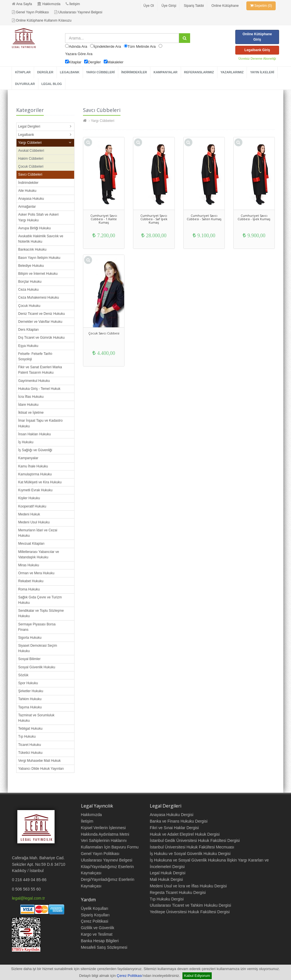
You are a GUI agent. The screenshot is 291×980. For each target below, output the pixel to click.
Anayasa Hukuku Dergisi (172, 815)
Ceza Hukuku (28, 290)
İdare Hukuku (28, 405)
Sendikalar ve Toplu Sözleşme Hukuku (41, 613)
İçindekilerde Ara (107, 46)
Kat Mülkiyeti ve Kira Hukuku (40, 482)
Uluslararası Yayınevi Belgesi (78, 12)
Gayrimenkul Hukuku (34, 381)
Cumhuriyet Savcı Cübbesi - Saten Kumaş (204, 217)
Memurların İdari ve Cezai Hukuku (38, 533)
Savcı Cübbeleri (30, 174)
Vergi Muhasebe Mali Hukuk (39, 761)
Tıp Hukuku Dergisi (167, 899)
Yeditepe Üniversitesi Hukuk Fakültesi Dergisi (190, 912)
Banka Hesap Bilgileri (100, 941)
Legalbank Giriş (257, 50)
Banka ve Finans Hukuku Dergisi (179, 821)
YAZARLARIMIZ (232, 72)
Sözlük (23, 675)
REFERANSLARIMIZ (199, 72)
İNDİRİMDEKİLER (134, 72)
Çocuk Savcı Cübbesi (104, 333)
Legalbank (26, 135)
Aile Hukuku (27, 191)
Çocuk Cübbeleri (31, 167)
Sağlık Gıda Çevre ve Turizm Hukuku (40, 600)
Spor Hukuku (28, 683)
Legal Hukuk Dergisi (168, 873)
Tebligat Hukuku (30, 729)
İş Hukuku (26, 442)
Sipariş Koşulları (95, 915)
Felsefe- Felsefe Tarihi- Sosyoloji (36, 356)
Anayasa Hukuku (31, 199)
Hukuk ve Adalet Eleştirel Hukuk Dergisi (185, 834)
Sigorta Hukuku (30, 638)
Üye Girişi (169, 6)
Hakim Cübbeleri (31, 159)
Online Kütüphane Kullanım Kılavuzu (42, 20)
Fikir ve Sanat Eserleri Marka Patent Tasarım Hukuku (40, 370)
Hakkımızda (49, 4)
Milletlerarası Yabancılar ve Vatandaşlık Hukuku (39, 554)
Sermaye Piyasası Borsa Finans (37, 627)
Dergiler (94, 62)
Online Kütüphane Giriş (257, 37)
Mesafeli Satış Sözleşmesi (104, 947)
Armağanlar (27, 207)
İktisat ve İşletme (31, 413)
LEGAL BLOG (52, 84)
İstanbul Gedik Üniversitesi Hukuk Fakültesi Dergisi (195, 840)
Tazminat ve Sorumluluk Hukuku (36, 718)
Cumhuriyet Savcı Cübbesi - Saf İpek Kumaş (154, 219)
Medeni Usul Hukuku (34, 522)
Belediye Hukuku (31, 266)
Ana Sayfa (22, 4)
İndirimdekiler (28, 183)
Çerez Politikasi (95, 921)
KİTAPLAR (23, 72)
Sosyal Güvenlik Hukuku (37, 667)
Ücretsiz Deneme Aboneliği (257, 59)
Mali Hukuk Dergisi (166, 879)
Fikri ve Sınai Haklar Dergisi (174, 828)
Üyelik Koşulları (95, 908)
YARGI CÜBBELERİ (100, 72)
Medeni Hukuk (29, 514)
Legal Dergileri (29, 126)
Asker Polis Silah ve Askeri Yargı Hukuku (38, 217)
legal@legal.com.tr (28, 898)
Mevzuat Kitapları (31, 544)
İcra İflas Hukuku (31, 397)
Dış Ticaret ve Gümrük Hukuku (41, 338)
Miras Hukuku (29, 565)
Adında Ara (78, 46)
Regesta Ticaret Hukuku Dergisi (178, 892)
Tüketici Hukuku (30, 753)
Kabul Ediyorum (197, 976)
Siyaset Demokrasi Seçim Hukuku (38, 648)
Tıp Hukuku (27, 736)
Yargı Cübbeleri (30, 143)
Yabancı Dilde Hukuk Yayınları (41, 769)
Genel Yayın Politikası (30, 12)
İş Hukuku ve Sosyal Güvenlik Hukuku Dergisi (190, 854)
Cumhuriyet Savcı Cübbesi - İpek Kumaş (254, 217)
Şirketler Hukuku (31, 691)
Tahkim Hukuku (30, 699)
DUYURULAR (25, 84)
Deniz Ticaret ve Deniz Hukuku (41, 314)
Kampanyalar (28, 458)
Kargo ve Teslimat (97, 934)
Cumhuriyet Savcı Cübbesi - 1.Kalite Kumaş (104, 219)
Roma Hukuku (29, 589)
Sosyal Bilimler (29, 659)
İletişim (73, 4)
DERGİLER (45, 72)
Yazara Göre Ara (79, 54)
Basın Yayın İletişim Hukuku (39, 258)
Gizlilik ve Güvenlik (98, 928)
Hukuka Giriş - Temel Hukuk (39, 389)
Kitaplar (75, 62)
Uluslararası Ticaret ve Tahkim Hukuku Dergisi (190, 905)
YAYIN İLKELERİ (262, 72)
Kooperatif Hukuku (32, 506)
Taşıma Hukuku (30, 707)
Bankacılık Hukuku (32, 249)
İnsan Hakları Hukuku (35, 434)
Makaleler (115, 62)
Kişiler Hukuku (29, 498)
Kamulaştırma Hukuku (35, 474)
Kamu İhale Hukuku (33, 466)
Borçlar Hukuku (30, 282)
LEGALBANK (70, 72)
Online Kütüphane (225, 6)
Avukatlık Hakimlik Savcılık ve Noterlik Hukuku (41, 239)
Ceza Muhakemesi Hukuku (39, 297)
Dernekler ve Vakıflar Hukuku (40, 322)
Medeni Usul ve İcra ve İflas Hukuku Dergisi (188, 886)
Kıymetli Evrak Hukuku (35, 490)
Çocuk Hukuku (29, 306)
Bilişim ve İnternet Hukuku (38, 274)
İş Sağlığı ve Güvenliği (35, 450)
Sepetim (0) (261, 6)
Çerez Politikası (130, 976)
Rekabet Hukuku (31, 581)
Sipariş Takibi (194, 6)
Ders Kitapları (29, 330)
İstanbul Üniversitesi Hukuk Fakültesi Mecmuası (192, 847)
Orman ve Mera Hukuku (36, 573)
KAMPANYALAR (165, 72)
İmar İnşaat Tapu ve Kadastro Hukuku (40, 423)
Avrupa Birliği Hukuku (35, 228)
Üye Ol (149, 6)
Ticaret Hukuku (30, 745)
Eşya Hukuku (28, 346)
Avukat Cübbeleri (31, 151)
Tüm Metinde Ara (142, 46)
